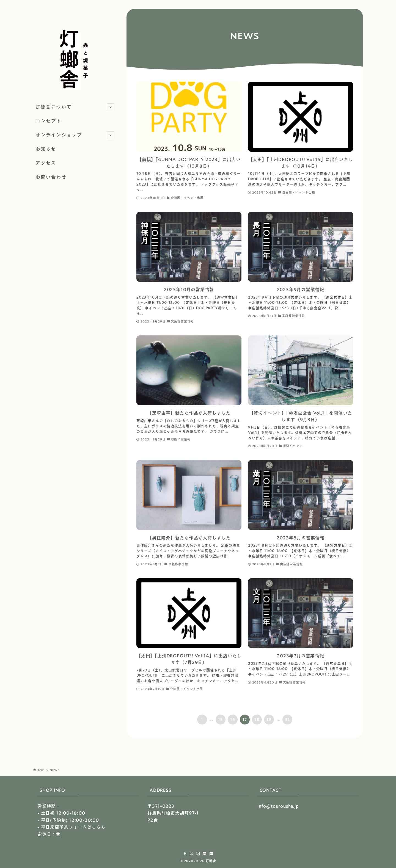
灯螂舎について (75, 107)
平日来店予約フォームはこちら (73, 827)
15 (221, 720)
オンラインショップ (75, 135)
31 (288, 720)
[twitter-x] (191, 854)
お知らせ (46, 149)
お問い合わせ (51, 177)
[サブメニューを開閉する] (111, 107)
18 (257, 720)
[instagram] (198, 854)
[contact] (211, 854)
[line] (205, 854)
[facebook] (185, 854)
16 (233, 720)
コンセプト (48, 121)
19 (269, 720)
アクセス (46, 163)
